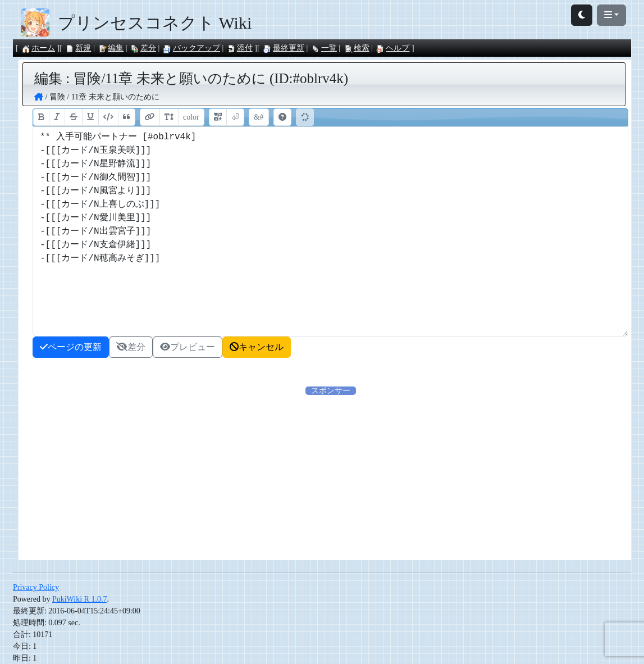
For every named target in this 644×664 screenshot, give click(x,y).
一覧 (324, 48)
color (191, 117)
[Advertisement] (330, 475)
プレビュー (188, 347)
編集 (111, 48)
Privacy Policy (36, 587)
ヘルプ (392, 48)
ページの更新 (71, 347)
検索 (357, 48)
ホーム (38, 48)
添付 (240, 48)
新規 (78, 48)
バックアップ (191, 48)
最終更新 (284, 48)
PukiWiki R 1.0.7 (79, 599)
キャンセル (257, 347)
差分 (143, 48)
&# (259, 117)
